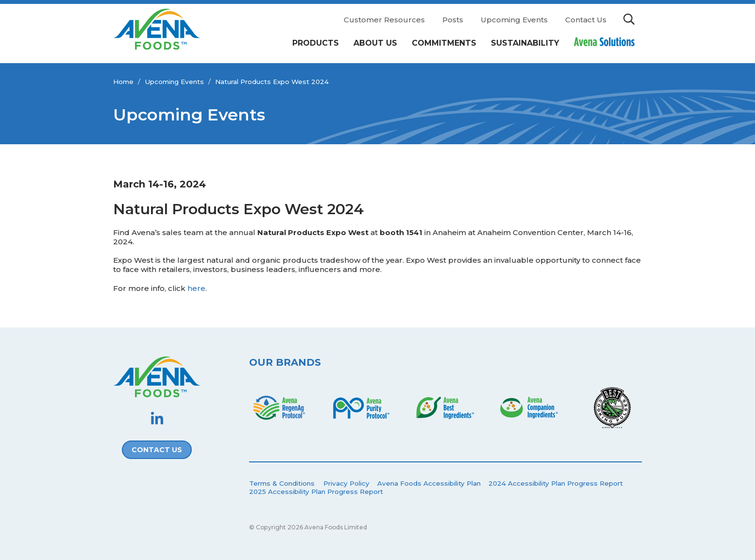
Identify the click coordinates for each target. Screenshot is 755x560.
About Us (375, 43)
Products (316, 43)
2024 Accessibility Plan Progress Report (556, 483)
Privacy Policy (346, 483)
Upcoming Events (514, 20)
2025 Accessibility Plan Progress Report (316, 492)
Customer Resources (384, 20)
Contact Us (586, 20)
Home (123, 82)
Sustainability (525, 43)
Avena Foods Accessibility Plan (429, 483)
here (196, 288)
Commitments (444, 43)
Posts (453, 20)
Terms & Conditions (282, 483)
